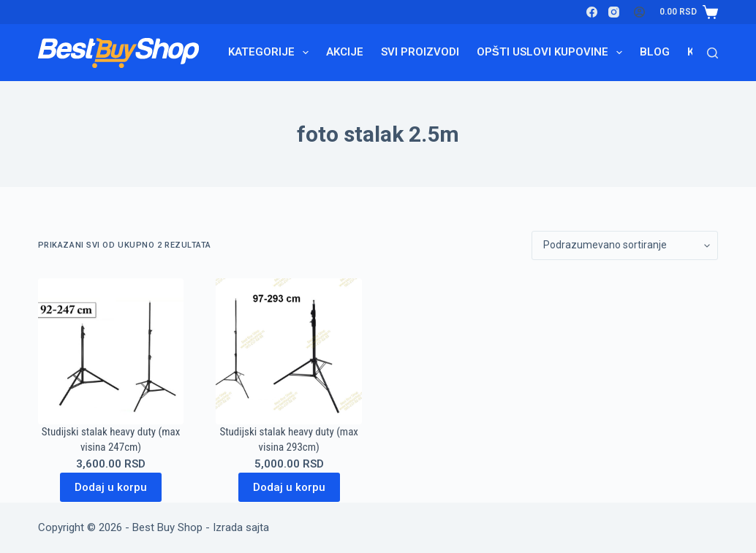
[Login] (639, 12)
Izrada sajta (241, 527)
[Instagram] (614, 12)
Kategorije (271, 53)
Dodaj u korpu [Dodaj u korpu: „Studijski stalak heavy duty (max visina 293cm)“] (289, 487)
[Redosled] (625, 245)
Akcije (345, 52)
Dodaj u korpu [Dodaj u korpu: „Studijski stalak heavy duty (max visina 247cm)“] (111, 487)
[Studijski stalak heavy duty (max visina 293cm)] (289, 351)
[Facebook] (592, 12)
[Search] (712, 53)
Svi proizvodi (420, 52)
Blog (655, 52)
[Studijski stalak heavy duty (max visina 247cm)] (111, 351)
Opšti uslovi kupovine (552, 53)
